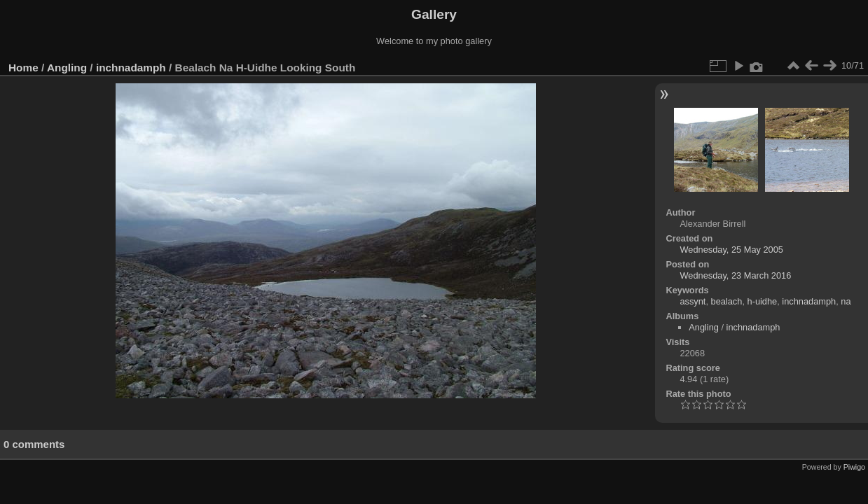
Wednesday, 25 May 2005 (731, 250)
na (846, 301)
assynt (693, 301)
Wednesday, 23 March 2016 (735, 275)
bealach (727, 301)
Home (23, 68)
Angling (67, 68)
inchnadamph (131, 68)
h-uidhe (763, 301)
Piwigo (854, 467)
